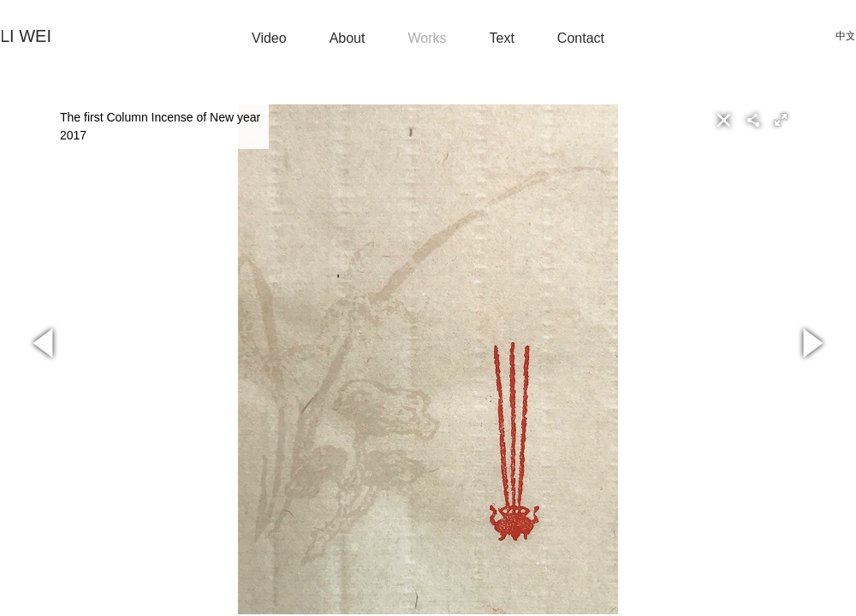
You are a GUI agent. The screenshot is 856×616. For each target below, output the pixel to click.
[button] (781, 120)
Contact (581, 38)
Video (269, 38)
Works (427, 38)
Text (502, 38)
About (348, 38)
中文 (846, 36)
